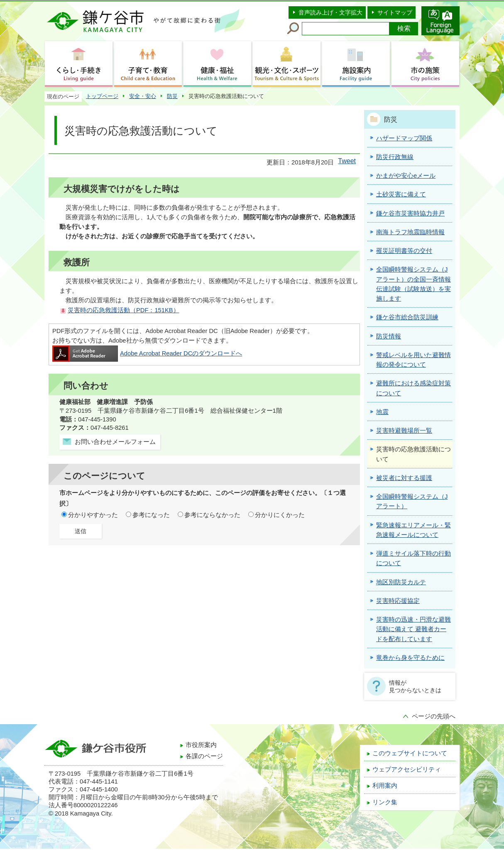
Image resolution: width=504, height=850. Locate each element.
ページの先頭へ (434, 716)
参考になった (151, 515)
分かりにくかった (280, 515)
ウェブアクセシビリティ (407, 769)
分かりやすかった (93, 515)
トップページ (102, 96)
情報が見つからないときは (415, 686)
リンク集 (385, 802)
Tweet (347, 161)
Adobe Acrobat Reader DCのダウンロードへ (147, 353)
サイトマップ (395, 12)
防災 (172, 96)
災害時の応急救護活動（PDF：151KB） (124, 310)
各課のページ (204, 756)
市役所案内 (201, 745)
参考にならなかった (212, 515)
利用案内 (385, 786)
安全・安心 (143, 96)
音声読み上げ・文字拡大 (330, 12)
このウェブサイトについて (410, 753)
